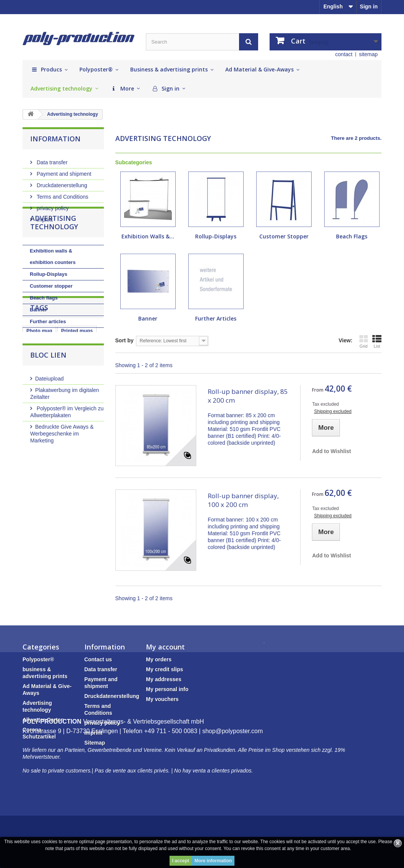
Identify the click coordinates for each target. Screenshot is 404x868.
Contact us (98, 659)
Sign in (369, 6)
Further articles (48, 349)
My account (165, 647)
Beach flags (44, 325)
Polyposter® (38, 659)
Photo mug (39, 401)
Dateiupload (49, 451)
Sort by (124, 340)
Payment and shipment (63, 171)
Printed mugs (77, 401)
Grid (364, 341)
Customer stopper (51, 313)
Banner (38, 337)
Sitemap (95, 743)
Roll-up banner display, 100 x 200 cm (243, 500)
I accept (181, 861)
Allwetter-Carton (43, 720)
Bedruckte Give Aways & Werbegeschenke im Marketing (62, 506)
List (377, 341)
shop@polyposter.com (233, 784)
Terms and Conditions (62, 194)
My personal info (167, 689)
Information (55, 139)
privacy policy (52, 205)
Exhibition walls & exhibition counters (53, 284)
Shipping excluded (333, 411)
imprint (44, 217)
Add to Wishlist (331, 451)
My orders (159, 659)
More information (213, 861)
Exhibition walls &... (148, 236)
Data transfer (51, 159)
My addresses (164, 679)
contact (344, 54)
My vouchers (162, 699)
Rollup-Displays (48, 301)
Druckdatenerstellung (61, 182)
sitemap (368, 54)
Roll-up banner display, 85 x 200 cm (248, 396)
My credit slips (164, 669)
